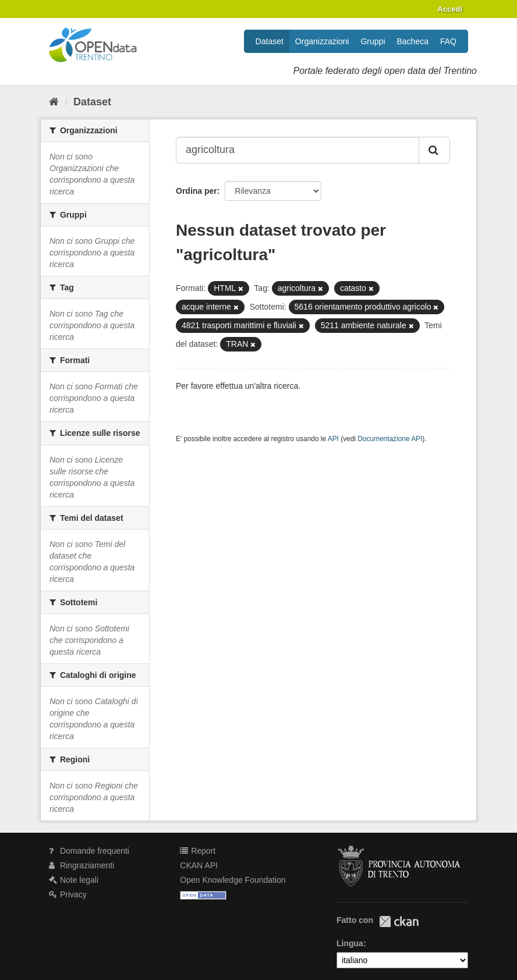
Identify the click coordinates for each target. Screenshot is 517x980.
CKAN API (199, 865)
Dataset (270, 41)
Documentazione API (390, 439)
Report (198, 851)
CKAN (399, 922)
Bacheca (413, 41)
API (333, 439)
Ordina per (196, 191)
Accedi (450, 9)
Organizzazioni (322, 41)
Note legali (74, 880)
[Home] (54, 102)
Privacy (68, 894)
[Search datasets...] (298, 150)
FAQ (448, 41)
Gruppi (373, 41)
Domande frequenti (89, 851)
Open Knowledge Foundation (233, 880)
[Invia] (434, 150)
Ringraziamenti (82, 865)
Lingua (350, 943)
